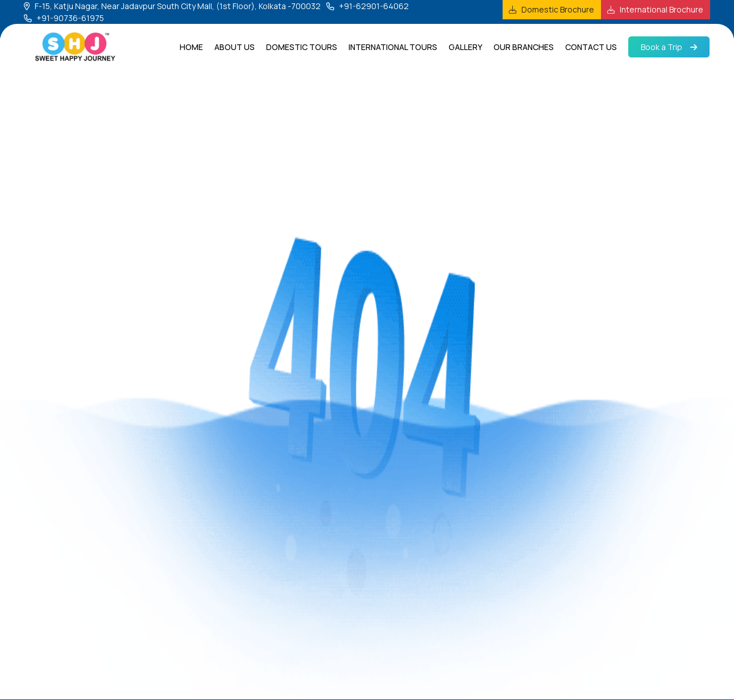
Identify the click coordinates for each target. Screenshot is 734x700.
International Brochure (662, 9)
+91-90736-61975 (70, 18)
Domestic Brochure (558, 9)
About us (235, 47)
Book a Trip (669, 47)
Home (191, 47)
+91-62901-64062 (374, 6)
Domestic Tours (302, 47)
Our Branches (524, 47)
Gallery (465, 47)
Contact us (591, 47)
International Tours (393, 47)
